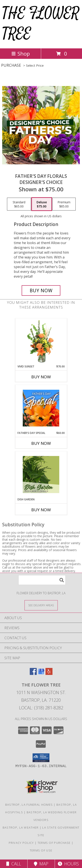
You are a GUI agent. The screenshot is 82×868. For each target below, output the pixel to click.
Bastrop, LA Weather (21, 827)
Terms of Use (41, 850)
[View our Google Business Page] (41, 674)
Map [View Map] (41, 864)
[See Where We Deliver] (41, 605)
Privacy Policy (21, 843)
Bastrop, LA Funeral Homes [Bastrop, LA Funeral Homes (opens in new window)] (29, 805)
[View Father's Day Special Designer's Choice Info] (41, 408)
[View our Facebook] (33, 674)
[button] (41, 758)
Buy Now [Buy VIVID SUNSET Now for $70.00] (41, 377)
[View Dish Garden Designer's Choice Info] (41, 474)
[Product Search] (42, 580)
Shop (21, 54)
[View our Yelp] (49, 674)
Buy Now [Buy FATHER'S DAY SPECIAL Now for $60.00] (41, 443)
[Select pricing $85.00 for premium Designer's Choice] (64, 204)
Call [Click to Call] (14, 864)
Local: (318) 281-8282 (41, 708)
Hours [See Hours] (68, 864)
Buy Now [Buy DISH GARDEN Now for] (41, 510)
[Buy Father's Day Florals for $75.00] (41, 290)
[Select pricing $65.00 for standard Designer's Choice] (19, 204)
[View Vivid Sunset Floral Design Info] (41, 341)
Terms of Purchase (54, 843)
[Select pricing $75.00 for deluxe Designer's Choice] (42, 204)
